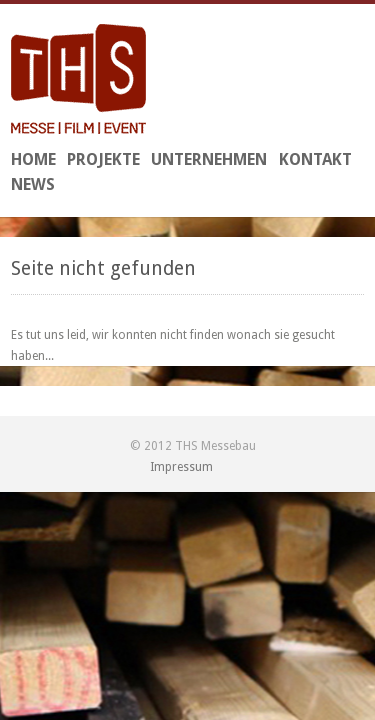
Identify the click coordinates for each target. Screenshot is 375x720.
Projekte (103, 159)
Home (33, 159)
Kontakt (315, 159)
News (33, 184)
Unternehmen (209, 159)
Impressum (181, 467)
